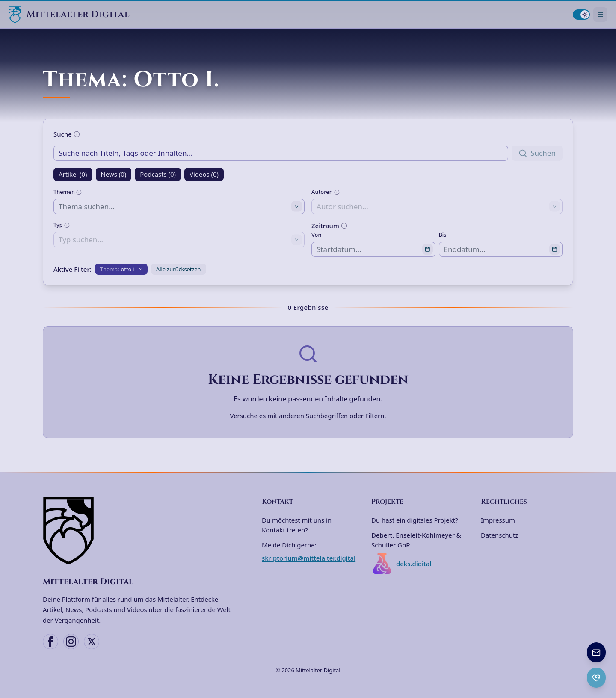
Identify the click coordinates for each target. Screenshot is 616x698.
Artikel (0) (73, 174)
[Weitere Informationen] (77, 134)
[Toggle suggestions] (297, 206)
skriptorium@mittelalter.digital (309, 558)
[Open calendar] (428, 249)
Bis (443, 235)
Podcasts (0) (158, 174)
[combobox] (179, 206)
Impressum (498, 520)
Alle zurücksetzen (179, 269)
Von (316, 235)
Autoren (326, 192)
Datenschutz (499, 535)
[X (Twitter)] (92, 642)
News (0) (114, 174)
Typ (62, 225)
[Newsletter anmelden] (596, 652)
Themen (68, 192)
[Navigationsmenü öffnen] (600, 14)
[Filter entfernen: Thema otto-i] (121, 269)
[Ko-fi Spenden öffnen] (596, 678)
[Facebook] (50, 642)
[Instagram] (71, 642)
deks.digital (401, 564)
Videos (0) (204, 174)
